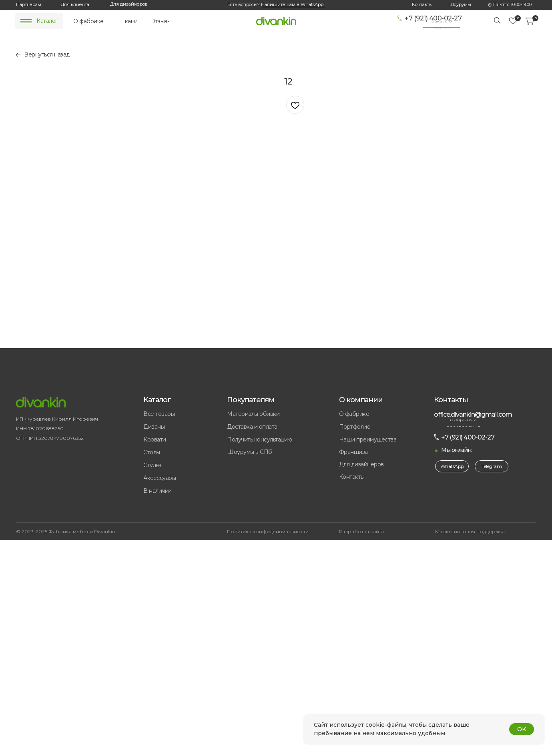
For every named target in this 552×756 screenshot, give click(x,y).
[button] (441, 25)
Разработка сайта (361, 531)
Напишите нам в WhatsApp (292, 4)
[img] (26, 21)
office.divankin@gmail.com (473, 414)
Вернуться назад (47, 54)
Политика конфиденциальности (268, 531)
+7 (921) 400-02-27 (433, 18)
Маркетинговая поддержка (470, 531)
